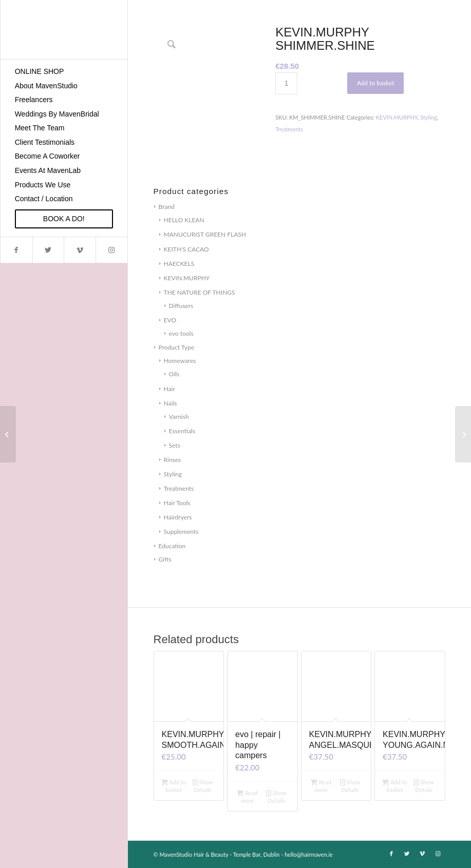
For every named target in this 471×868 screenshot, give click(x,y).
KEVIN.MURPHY (187, 278)
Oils (174, 374)
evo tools (181, 333)
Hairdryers (178, 517)
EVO (170, 320)
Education (172, 546)
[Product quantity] (286, 83)
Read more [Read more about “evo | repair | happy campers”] (247, 796)
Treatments (179, 488)
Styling (173, 474)
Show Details (203, 785)
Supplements (181, 532)
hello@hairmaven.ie (309, 854)
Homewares (180, 361)
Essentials (182, 431)
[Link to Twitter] (48, 250)
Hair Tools (177, 503)
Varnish (179, 417)
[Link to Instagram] (111, 250)
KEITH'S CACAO (186, 249)
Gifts (165, 559)
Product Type (176, 347)
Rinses (173, 460)
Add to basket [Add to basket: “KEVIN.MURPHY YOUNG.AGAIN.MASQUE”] (395, 785)
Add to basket (376, 83)
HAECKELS (179, 264)
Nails (171, 403)
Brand (167, 207)
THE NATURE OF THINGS (200, 292)
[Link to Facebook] (16, 250)
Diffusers (181, 306)
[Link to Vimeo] (80, 250)
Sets (175, 445)
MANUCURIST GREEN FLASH (205, 234)
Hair (169, 389)
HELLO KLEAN (184, 220)
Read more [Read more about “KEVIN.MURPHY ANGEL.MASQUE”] (321, 785)
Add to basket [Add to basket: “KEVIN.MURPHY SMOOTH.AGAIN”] (174, 785)
